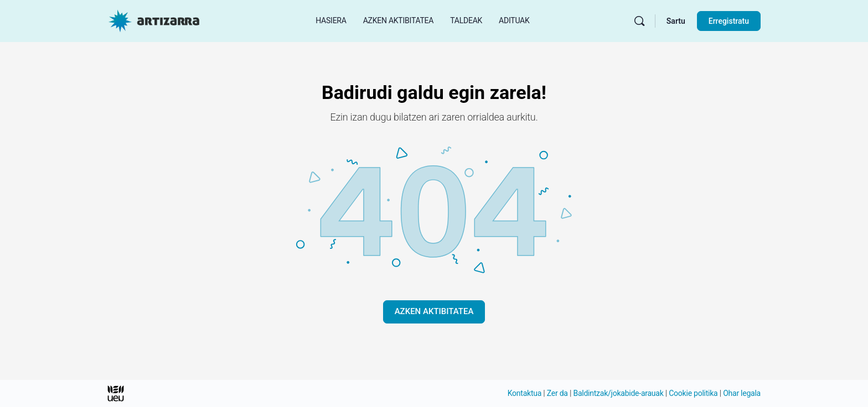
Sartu (676, 21)
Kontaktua (525, 393)
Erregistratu (729, 21)
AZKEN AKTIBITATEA (434, 311)
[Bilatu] (639, 21)
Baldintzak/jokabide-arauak (618, 393)
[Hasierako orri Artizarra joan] (154, 20)
